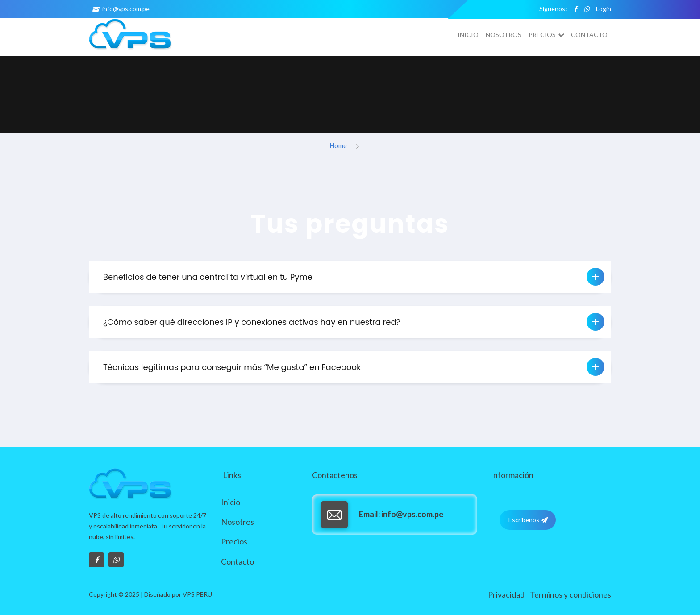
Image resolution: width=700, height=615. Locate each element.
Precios (234, 542)
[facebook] (575, 9)
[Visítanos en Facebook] (96, 560)
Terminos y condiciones (571, 594)
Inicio (468, 35)
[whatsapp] (587, 9)
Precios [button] (546, 35)
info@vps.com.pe (119, 9)
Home (338, 145)
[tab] (350, 277)
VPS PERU (197, 594)
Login (604, 9)
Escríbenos (528, 520)
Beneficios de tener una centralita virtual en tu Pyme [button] (354, 277)
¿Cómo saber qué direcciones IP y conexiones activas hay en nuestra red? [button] (354, 322)
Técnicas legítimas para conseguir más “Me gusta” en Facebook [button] (354, 367)
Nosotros (504, 35)
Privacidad (506, 594)
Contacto (589, 35)
